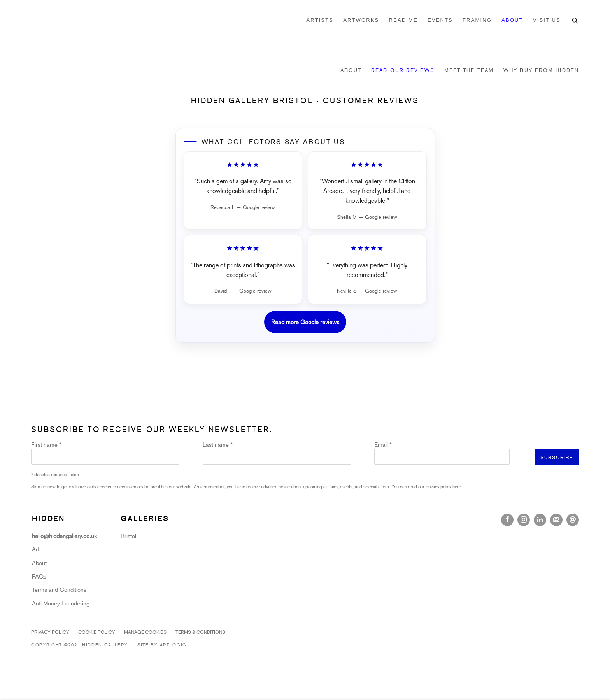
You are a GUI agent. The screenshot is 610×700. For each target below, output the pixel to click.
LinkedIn (540, 520)
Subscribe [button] (557, 457)
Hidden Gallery (74, 20)
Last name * (218, 444)
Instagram (524, 520)
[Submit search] (575, 19)
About (39, 563)
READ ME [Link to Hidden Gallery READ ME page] (403, 20)
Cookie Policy (97, 632)
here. (457, 486)
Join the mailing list (556, 520)
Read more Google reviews (305, 322)
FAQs (39, 576)
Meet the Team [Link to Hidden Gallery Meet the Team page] (469, 70)
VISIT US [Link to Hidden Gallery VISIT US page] (547, 20)
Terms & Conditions (200, 632)
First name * (46, 444)
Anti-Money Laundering (61, 603)
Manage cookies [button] (145, 632)
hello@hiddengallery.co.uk (65, 536)
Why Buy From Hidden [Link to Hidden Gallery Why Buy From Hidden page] (541, 70)
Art (36, 549)
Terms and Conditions (59, 589)
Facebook (507, 520)
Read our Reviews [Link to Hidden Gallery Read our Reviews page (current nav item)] (403, 70)
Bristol (128, 536)
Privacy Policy (50, 632)
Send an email (573, 520)
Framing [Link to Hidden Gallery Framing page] (477, 20)
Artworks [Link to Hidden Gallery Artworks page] (361, 20)
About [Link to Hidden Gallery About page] (351, 70)
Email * (383, 444)
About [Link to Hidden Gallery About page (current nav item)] (512, 20)
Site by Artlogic (162, 645)
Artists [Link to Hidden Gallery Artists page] (320, 20)
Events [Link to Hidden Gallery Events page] (440, 20)
